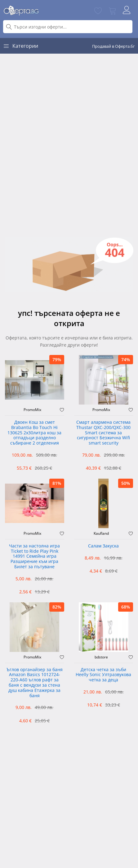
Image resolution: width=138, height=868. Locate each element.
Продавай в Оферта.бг (114, 46)
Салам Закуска (103, 546)
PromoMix (32, 410)
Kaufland (101, 534)
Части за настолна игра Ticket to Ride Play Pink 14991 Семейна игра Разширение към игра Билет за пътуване (34, 556)
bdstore (101, 657)
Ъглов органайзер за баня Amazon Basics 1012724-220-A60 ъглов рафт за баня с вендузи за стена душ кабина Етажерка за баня (35, 683)
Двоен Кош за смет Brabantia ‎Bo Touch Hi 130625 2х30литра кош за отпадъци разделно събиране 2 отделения (34, 433)
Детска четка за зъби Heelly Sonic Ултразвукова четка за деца (103, 675)
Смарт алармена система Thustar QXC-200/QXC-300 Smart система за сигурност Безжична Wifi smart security (103, 433)
